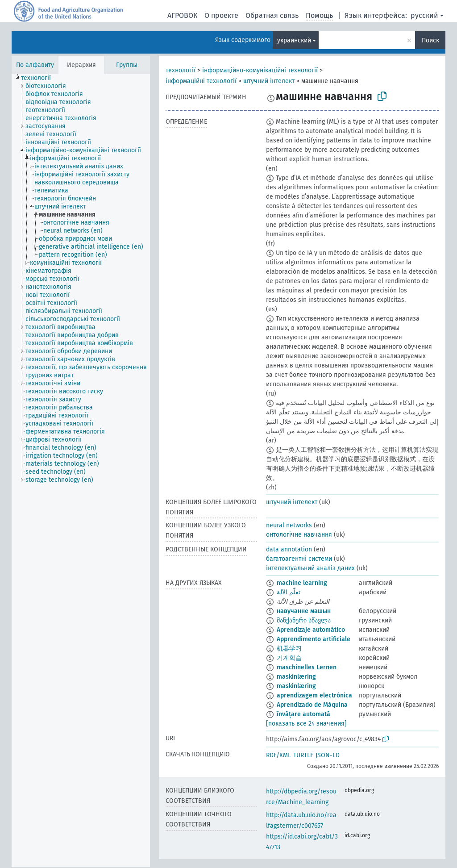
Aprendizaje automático (311, 630)
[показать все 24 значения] (306, 724)
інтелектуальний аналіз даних (310, 568)
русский (424, 15)
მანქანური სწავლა (304, 620)
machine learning (302, 583)
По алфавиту (35, 65)
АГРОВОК (182, 15)
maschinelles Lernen (307, 667)
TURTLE (303, 755)
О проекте (221, 15)
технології (181, 70)
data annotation (289, 549)
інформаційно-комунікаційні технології (260, 70)
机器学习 (289, 649)
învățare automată (303, 714)
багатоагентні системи (299, 559)
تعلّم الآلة (289, 592)
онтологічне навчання (299, 535)
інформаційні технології (201, 81)
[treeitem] (40, 78)
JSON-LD (328, 755)
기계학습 (289, 658)
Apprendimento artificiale (314, 639)
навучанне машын (304, 611)
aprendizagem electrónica (314, 695)
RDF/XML (278, 755)
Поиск (430, 40)
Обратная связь (272, 15)
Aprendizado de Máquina (312, 705)
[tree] (81, 471)
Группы (127, 65)
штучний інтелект (269, 81)
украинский (294, 40)
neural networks (289, 525)
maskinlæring (296, 677)
